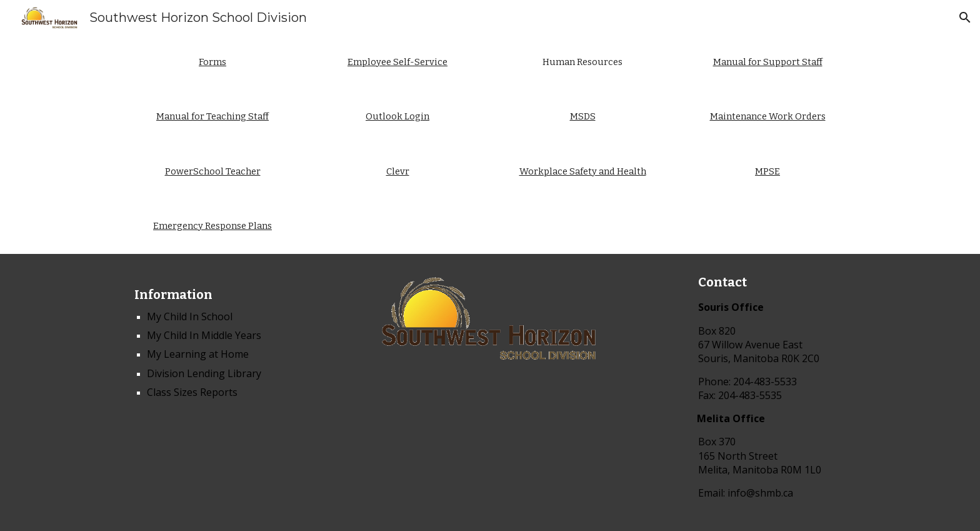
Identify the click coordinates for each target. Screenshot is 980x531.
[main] (212, 62)
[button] (965, 18)
